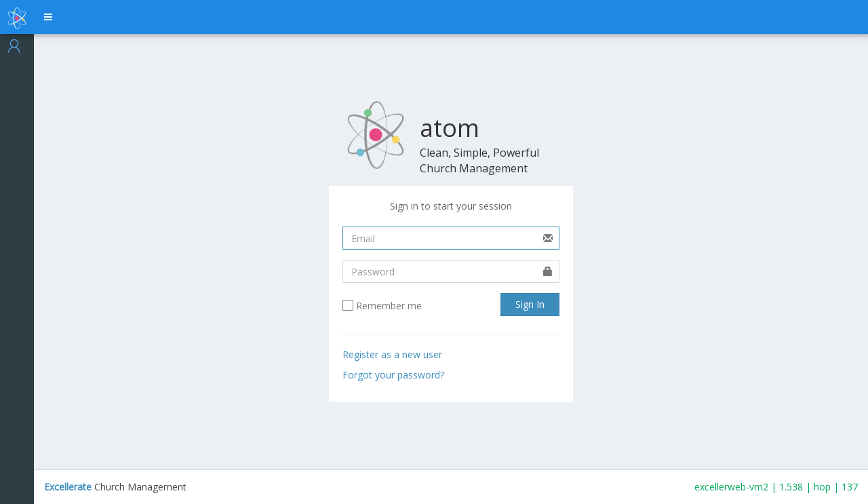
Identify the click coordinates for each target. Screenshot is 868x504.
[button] (48, 17)
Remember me (389, 306)
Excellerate (68, 487)
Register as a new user (392, 354)
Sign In (530, 304)
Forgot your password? (393, 375)
